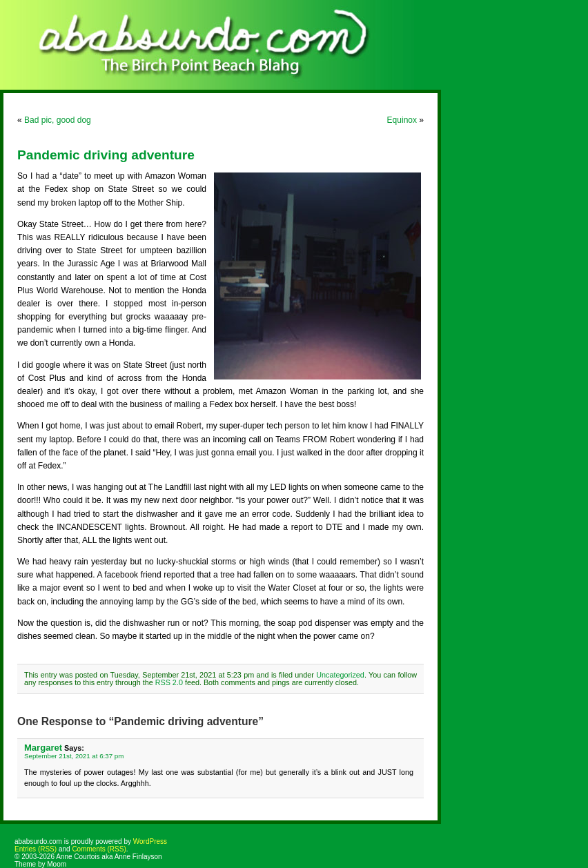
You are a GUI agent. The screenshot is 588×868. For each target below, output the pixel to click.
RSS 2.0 (169, 682)
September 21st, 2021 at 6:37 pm (74, 756)
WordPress (150, 841)
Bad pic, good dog (58, 120)
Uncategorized (340, 675)
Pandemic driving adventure (106, 155)
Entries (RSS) (36, 849)
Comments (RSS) (99, 849)
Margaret (43, 748)
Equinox (402, 120)
